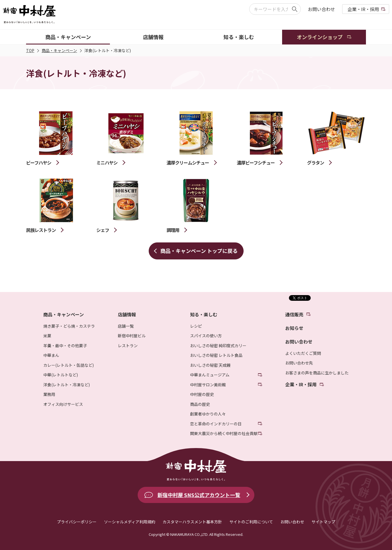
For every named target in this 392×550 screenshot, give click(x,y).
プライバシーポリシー (77, 522)
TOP (30, 50)
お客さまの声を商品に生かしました (317, 373)
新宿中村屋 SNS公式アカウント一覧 (199, 495)
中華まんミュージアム (210, 375)
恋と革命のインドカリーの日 (216, 424)
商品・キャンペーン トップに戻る (199, 251)
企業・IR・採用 (363, 9)
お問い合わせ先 (299, 363)
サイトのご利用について (251, 522)
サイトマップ (323, 522)
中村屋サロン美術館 (208, 385)
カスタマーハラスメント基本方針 (192, 522)
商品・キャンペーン (59, 50)
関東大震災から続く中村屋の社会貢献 (224, 433)
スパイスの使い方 (206, 336)
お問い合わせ (321, 9)
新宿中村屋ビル (132, 336)
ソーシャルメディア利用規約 (130, 522)
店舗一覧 (126, 326)
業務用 (49, 394)
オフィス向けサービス (63, 404)
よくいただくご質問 (303, 353)
